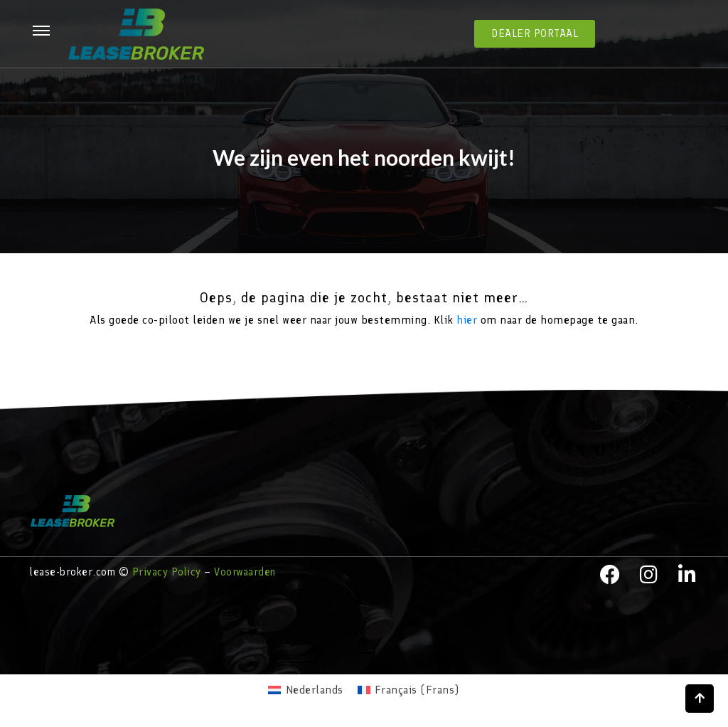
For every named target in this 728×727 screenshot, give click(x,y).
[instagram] (649, 575)
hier (467, 320)
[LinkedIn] (687, 575)
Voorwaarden (245, 572)
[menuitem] (305, 690)
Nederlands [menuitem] (315, 690)
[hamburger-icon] (41, 32)
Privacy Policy (167, 572)
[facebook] (610, 575)
